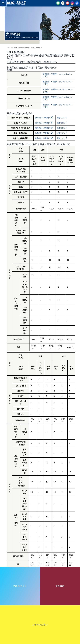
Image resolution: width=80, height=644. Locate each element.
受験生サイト (20, 586)
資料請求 (60, 586)
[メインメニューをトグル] (3, 3)
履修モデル (61, 118)
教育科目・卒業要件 (43, 118)
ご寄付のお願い (40, 625)
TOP (8, 48)
